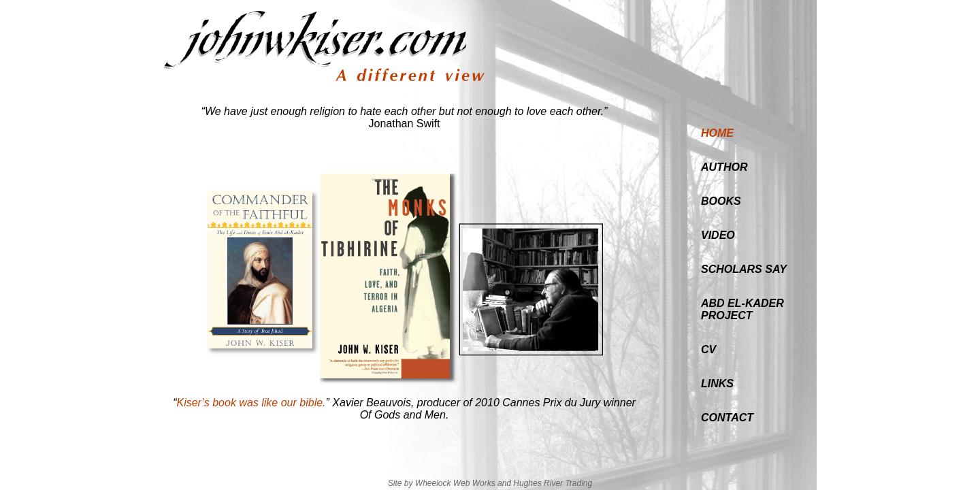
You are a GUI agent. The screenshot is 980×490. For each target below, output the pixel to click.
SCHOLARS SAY (744, 269)
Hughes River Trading (553, 483)
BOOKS (721, 201)
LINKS (717, 383)
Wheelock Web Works (455, 483)
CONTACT (727, 418)
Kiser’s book (206, 403)
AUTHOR (724, 167)
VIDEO (718, 235)
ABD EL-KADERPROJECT (742, 309)
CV (708, 349)
